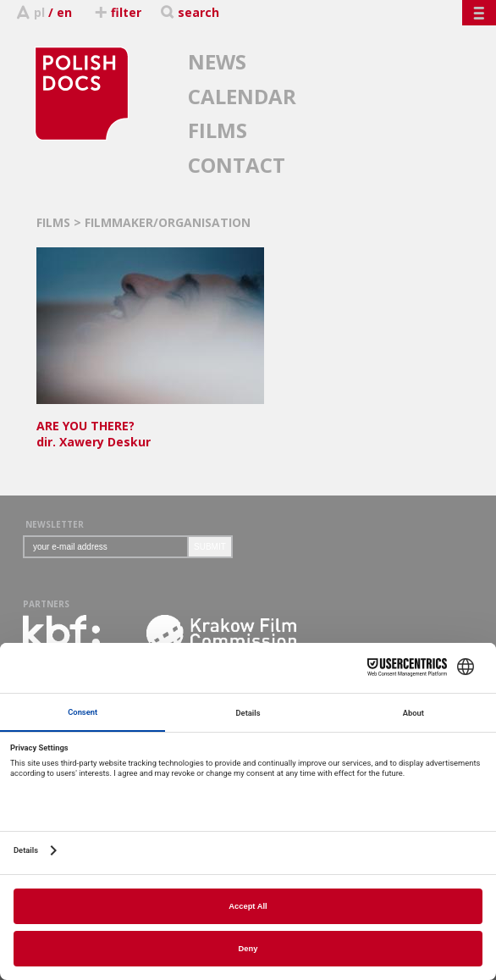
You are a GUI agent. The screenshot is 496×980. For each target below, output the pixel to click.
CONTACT (237, 165)
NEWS (217, 61)
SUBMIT (210, 547)
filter (117, 12)
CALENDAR (242, 96)
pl (39, 12)
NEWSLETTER (55, 524)
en (64, 12)
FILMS (218, 130)
